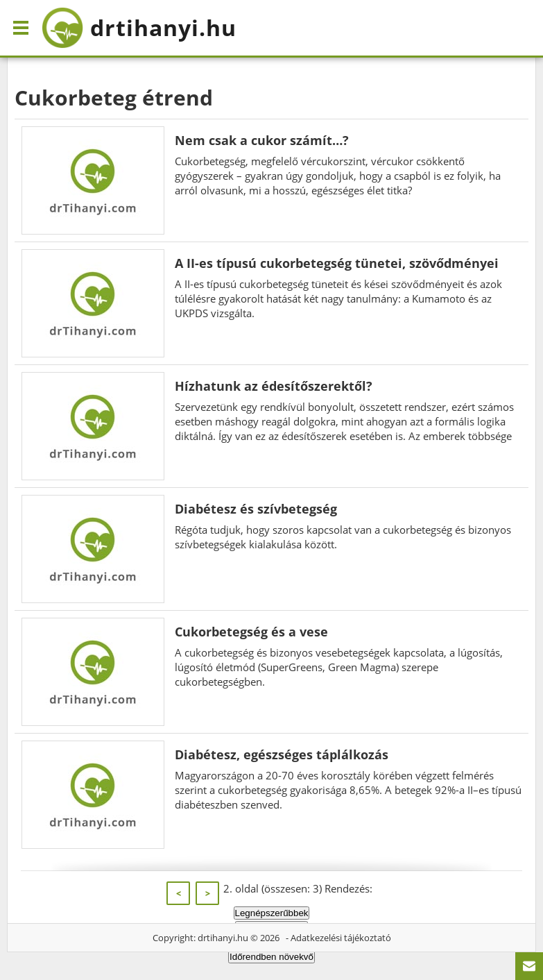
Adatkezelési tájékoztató (341, 938)
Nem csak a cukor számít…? (262, 140)
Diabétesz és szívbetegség (256, 509)
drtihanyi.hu (223, 938)
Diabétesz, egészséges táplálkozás (282, 754)
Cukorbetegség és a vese (251, 632)
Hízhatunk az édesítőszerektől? (274, 386)
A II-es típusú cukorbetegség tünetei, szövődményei (337, 263)
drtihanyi (139, 28)
